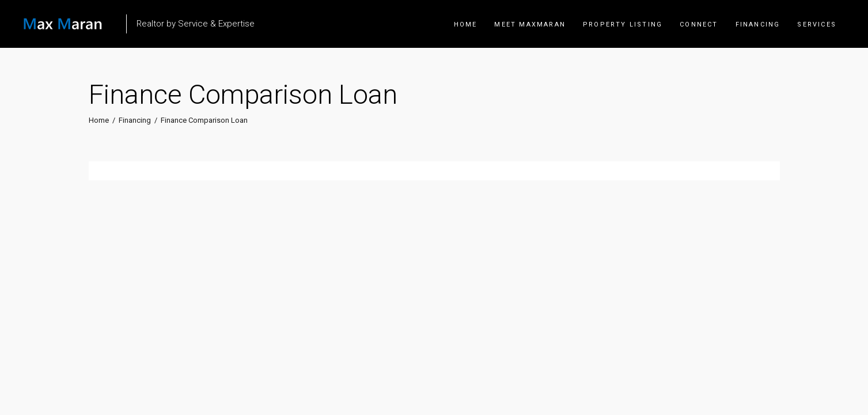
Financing (135, 120)
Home (99, 120)
